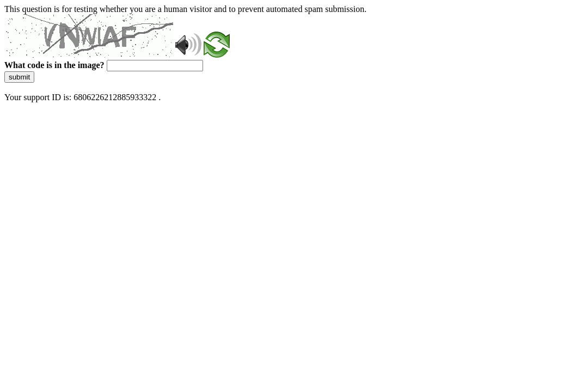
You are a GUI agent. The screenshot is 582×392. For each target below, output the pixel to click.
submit (19, 77)
